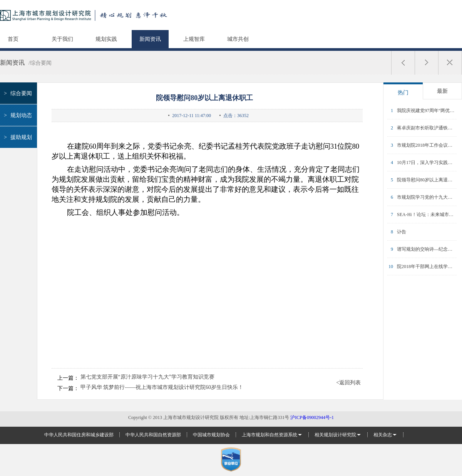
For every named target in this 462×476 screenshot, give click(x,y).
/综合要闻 (40, 63)
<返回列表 (348, 383)
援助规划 (17, 137)
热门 (403, 93)
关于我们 (62, 39)
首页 (13, 39)
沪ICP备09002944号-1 (312, 417)
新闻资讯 (150, 39)
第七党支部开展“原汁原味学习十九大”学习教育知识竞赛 (147, 377)
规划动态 (17, 115)
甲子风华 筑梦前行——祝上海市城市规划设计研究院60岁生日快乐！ (162, 387)
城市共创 (238, 39)
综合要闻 (17, 93)
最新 (442, 91)
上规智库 (194, 39)
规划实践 (106, 39)
